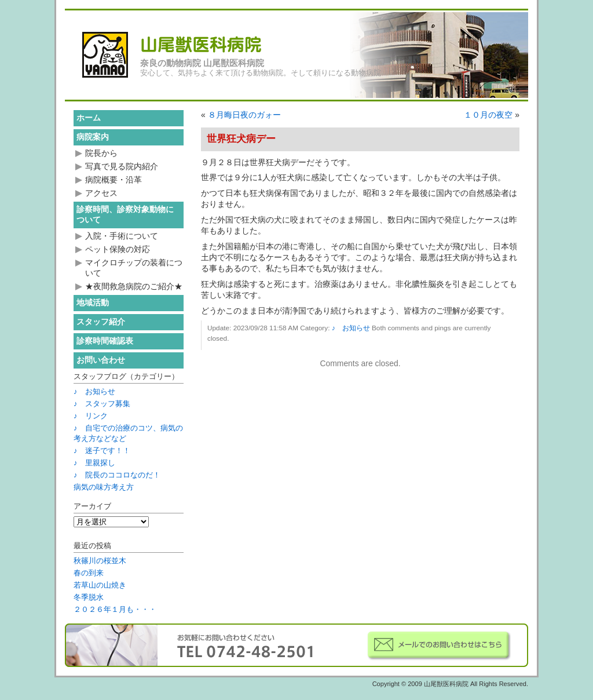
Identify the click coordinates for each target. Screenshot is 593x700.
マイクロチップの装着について (134, 268)
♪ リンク (91, 416)
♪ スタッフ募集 (102, 404)
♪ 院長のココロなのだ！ (117, 475)
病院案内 (93, 137)
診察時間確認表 (105, 341)
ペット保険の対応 (118, 249)
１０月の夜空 (488, 115)
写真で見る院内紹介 (122, 166)
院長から (101, 153)
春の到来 (89, 573)
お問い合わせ (101, 360)
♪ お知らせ (351, 328)
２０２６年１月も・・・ (115, 609)
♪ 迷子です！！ (102, 451)
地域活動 (93, 302)
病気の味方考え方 (104, 487)
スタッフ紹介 (101, 322)
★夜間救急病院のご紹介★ (134, 286)
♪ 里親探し (94, 463)
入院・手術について (122, 236)
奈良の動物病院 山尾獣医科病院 (202, 63)
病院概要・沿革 (114, 180)
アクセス (101, 193)
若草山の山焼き (100, 585)
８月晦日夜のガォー (244, 115)
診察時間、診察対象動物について (125, 214)
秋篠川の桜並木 (100, 561)
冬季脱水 (89, 597)
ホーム (89, 118)
